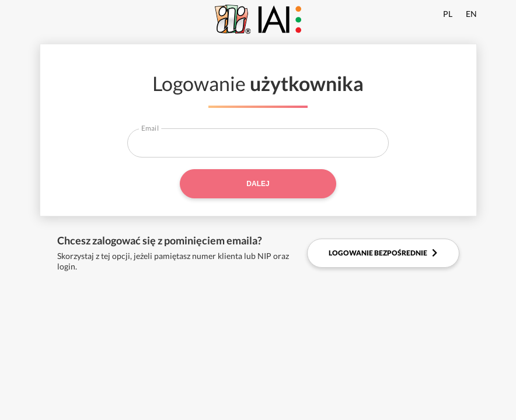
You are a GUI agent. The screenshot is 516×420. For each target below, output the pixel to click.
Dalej (258, 184)
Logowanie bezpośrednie (383, 253)
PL (448, 14)
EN (471, 14)
